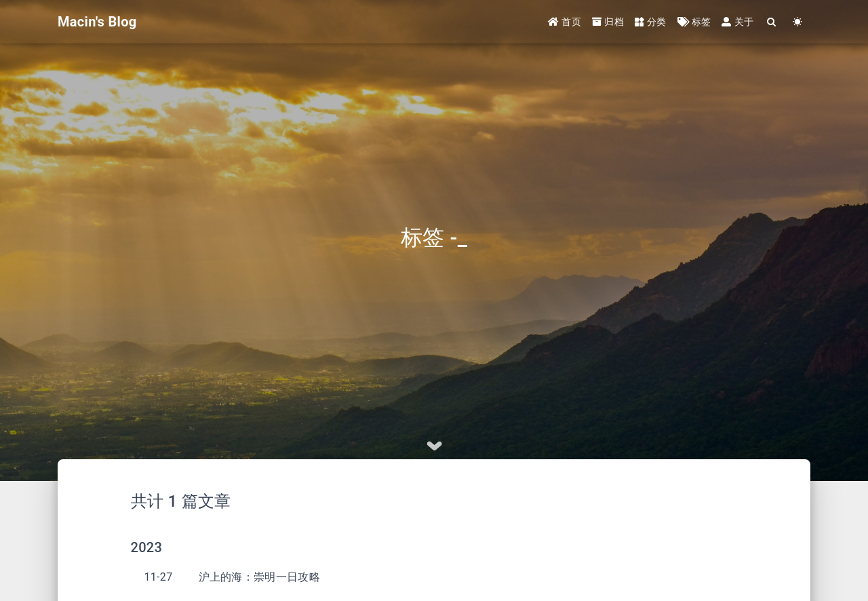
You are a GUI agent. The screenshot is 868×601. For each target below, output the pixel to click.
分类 (651, 22)
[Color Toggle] (797, 22)
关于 (737, 22)
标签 (694, 22)
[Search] (772, 22)
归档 (608, 22)
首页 (565, 22)
